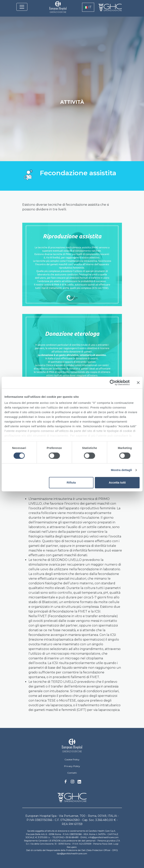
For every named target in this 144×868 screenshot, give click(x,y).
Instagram (72, 783)
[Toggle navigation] (22, 7)
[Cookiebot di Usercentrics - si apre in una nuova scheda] (112, 383)
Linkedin (79, 783)
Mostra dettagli (121, 470)
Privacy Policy (72, 766)
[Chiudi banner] (138, 383)
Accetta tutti (117, 482)
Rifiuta (71, 482)
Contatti (72, 773)
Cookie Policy (72, 759)
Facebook (66, 783)
